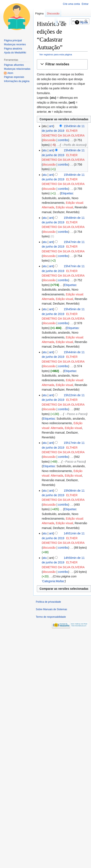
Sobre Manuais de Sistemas (51, 609)
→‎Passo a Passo (75, 414)
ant (51, 126)
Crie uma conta (71, 4)
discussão (49, 140)
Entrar (85, 4)
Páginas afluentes (14, 65)
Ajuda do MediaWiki (15, 53)
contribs (63, 140)
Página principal (13, 40)
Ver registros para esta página (56, 54)
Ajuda (84, 22)
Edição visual (64, 207)
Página (39, 13)
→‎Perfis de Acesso (73, 145)
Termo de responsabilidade (51, 617)
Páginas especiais (14, 77)
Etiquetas (67, 193)
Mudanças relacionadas (17, 69)
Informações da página (17, 81)
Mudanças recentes (15, 44)
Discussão (53, 13)
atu (45, 150)
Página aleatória (13, 49)
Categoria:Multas (53, 581)
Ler (46, 22)
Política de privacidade (48, 602)
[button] (62, 64)
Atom (10, 73)
